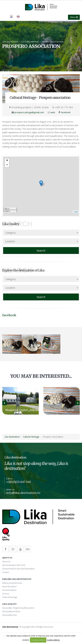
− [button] (7, 165)
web (53, 112)
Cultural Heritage (30, 42)
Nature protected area (12, 583)
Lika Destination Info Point (14, 565)
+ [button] (7, 161)
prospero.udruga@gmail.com (29, 112)
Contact (6, 572)
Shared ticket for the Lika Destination (18, 569)
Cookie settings (53, 640)
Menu (74, 17)
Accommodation (9, 590)
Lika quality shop (10, 615)
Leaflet (76, 212)
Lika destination (10, 42)
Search (41, 251)
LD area (6, 594)
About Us (6, 562)
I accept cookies (38, 640)
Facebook (64, 112)
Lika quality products (11, 611)
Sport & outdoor (9, 587)
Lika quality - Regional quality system (18, 608)
